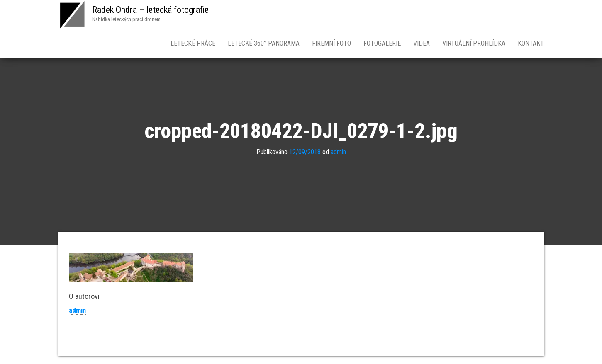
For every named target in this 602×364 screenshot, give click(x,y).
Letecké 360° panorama (264, 43)
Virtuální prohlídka (474, 43)
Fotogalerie (382, 43)
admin (338, 152)
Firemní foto (331, 43)
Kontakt (531, 43)
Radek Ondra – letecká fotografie (150, 10)
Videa (422, 43)
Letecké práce (193, 43)
